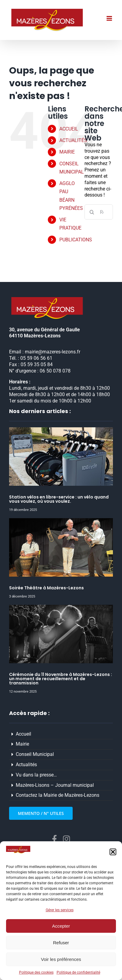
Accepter (61, 926)
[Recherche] (92, 212)
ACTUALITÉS (73, 140)
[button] (113, 852)
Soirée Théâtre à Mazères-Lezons (46, 588)
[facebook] (54, 839)
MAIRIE (67, 152)
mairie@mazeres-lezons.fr (53, 352)
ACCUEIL (69, 129)
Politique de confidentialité (78, 972)
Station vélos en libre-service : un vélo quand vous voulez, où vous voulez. (59, 499)
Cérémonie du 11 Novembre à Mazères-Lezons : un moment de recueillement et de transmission (61, 679)
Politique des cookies (36, 972)
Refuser (61, 943)
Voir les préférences (61, 959)
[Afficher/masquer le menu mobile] (110, 18)
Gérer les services (60, 910)
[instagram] (66, 839)
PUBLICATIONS (76, 240)
